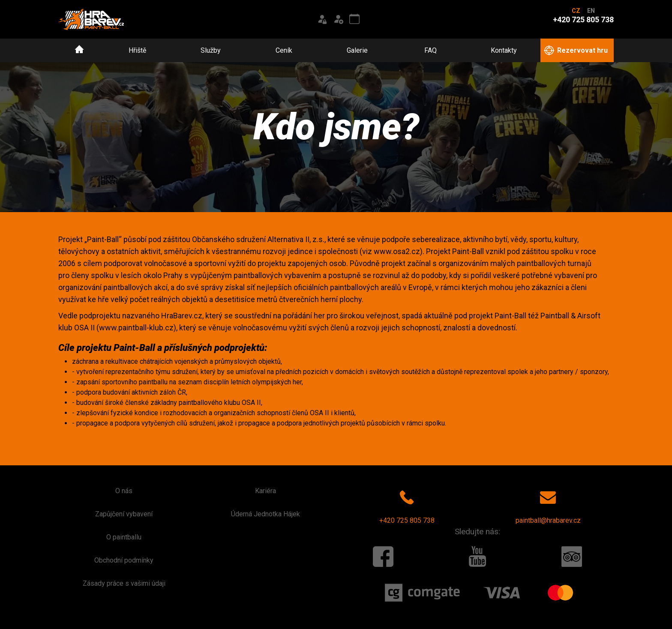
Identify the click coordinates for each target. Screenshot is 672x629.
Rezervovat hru (576, 51)
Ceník (284, 50)
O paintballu (124, 537)
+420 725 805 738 (407, 505)
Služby (211, 50)
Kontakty (504, 50)
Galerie (357, 50)
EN (591, 11)
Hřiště (137, 50)
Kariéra (265, 491)
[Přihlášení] (322, 19)
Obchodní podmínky (124, 560)
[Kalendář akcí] (354, 19)
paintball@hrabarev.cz (548, 505)
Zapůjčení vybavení (124, 514)
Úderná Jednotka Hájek (265, 514)
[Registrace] (338, 19)
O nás (124, 491)
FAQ (430, 50)
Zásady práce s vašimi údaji (124, 583)
